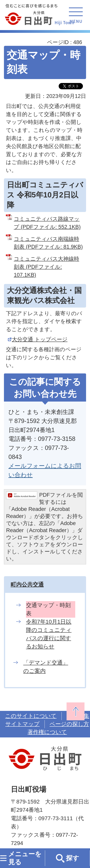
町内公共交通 (27, 585)
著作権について (47, 732)
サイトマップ (22, 724)
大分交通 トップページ (40, 339)
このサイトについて (31, 716)
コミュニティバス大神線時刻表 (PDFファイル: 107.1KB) (46, 267)
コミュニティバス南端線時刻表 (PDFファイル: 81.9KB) (48, 243)
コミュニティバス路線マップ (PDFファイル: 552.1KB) (47, 223)
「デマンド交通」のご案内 (46, 667)
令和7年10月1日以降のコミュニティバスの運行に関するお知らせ (49, 634)
